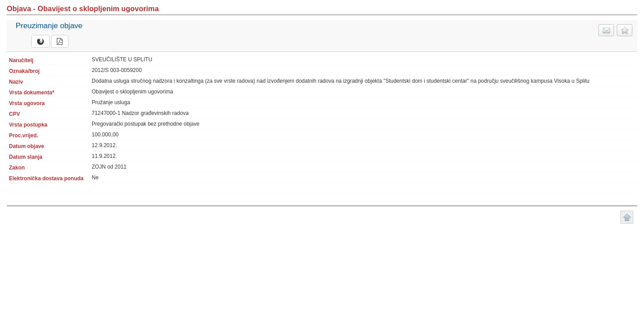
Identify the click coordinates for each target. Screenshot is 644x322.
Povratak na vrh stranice (627, 217)
